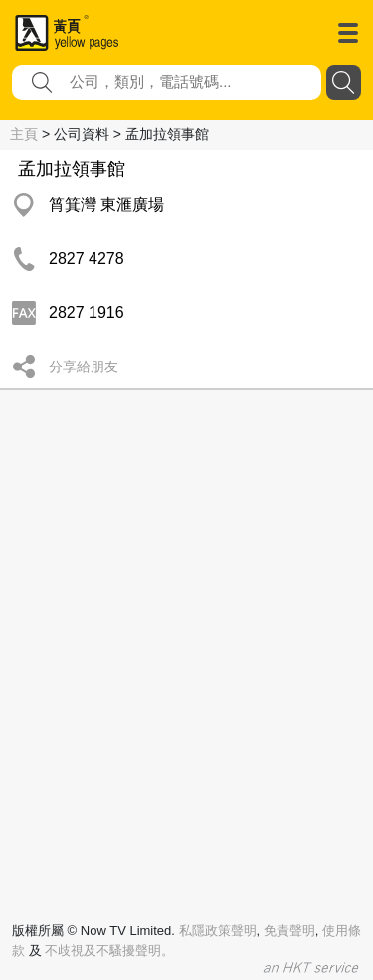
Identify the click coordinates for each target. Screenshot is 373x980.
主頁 (24, 134)
